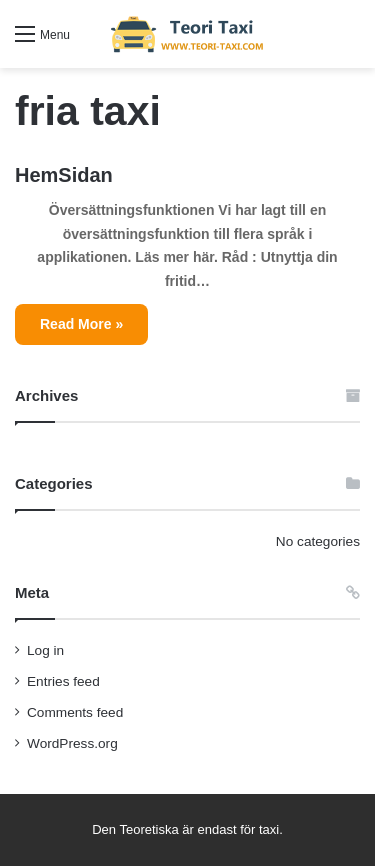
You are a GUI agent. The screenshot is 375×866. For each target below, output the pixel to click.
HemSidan (64, 175)
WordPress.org (72, 743)
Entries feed (63, 681)
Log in (45, 650)
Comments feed (75, 712)
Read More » (81, 324)
